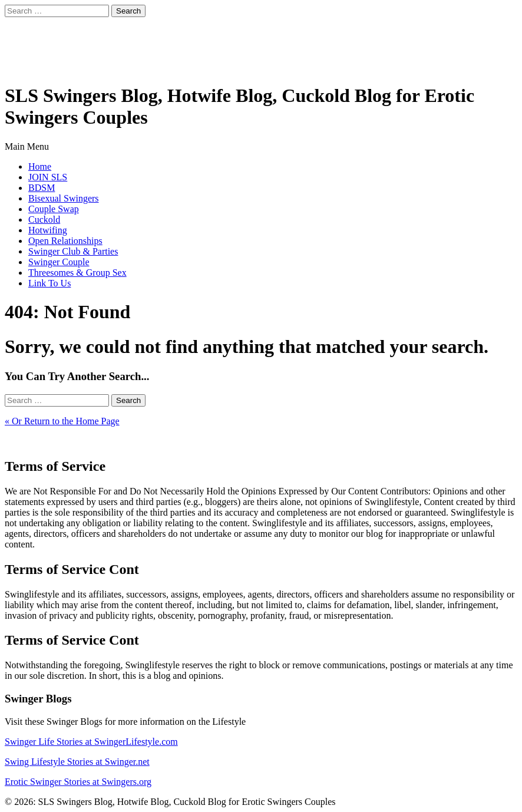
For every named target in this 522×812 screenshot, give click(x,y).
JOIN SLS (48, 177)
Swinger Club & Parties (73, 251)
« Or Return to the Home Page (62, 421)
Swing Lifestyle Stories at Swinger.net (77, 762)
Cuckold (44, 219)
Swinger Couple (59, 262)
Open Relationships (65, 241)
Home (40, 166)
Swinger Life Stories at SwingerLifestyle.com (91, 742)
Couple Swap (54, 209)
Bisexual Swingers (64, 198)
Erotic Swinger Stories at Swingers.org (78, 782)
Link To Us (49, 283)
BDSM (42, 188)
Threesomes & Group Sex (77, 273)
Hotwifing (48, 230)
